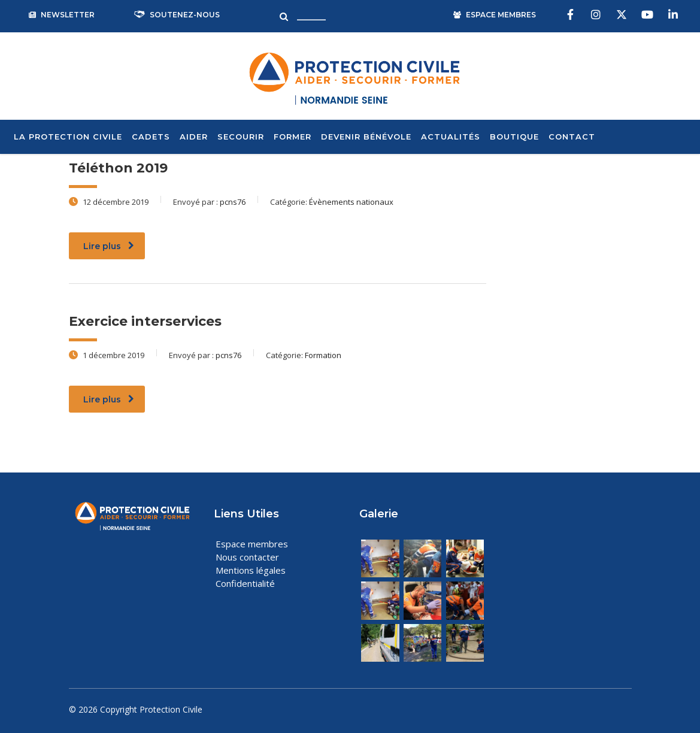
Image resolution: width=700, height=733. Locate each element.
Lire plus (109, 246)
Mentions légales (251, 570)
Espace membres (252, 544)
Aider (194, 137)
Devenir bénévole (366, 137)
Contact (572, 137)
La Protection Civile (68, 137)
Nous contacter (247, 557)
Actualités (451, 137)
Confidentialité (245, 583)
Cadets (151, 137)
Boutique (514, 137)
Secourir (241, 137)
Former (293, 137)
